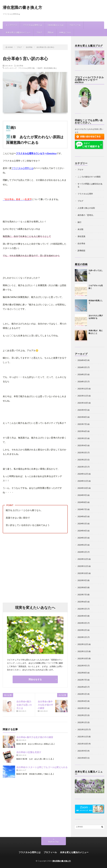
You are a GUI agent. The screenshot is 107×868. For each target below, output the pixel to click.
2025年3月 (82, 453)
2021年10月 (83, 744)
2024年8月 (82, 502)
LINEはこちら (65, 32)
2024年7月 (82, 509)
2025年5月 (82, 438)
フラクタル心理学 (85, 194)
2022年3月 (82, 708)
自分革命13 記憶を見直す (29, 752)
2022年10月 (83, 658)
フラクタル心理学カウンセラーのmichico (36, 153)
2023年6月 (82, 602)
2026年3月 (82, 367)
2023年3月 (82, 623)
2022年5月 (82, 694)
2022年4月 (82, 701)
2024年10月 (83, 488)
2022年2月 (82, 715)
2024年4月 (82, 531)
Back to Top (53, 842)
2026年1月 (82, 381)
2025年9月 (82, 410)
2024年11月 (83, 481)
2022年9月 (82, 666)
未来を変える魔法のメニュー (18, 32)
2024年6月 (82, 516)
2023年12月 (83, 559)
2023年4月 (82, 616)
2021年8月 (82, 758)
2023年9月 (82, 580)
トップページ (11, 25)
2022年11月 (83, 651)
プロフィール (75, 25)
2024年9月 (82, 495)
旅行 (79, 222)
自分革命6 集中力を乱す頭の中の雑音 (45, 705)
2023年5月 (82, 609)
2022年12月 (83, 644)
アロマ (80, 170)
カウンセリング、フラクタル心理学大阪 (20, 68)
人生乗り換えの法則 (86, 208)
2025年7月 (82, 424)
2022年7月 (82, 680)
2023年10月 (83, 573)
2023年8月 (82, 587)
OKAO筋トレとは (56, 25)
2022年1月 (82, 722)
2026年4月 (82, 360)
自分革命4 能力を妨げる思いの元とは (24, 705)
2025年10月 (83, 403)
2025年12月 (83, 389)
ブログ (39, 32)
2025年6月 (82, 431)
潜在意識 (81, 236)
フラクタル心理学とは (32, 25)
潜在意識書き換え (50, 68)
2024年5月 (82, 524)
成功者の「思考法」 (86, 215)
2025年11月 (83, 396)
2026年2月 (82, 374)
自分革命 (20, 66)
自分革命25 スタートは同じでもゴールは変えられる (42, 767)
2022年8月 (82, 673)
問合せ (51, 32)
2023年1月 (82, 637)
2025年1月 (82, 467)
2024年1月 (82, 552)
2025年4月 (82, 445)
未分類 (80, 229)
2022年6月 (82, 687)
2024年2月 (82, 545)
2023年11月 (83, 566)
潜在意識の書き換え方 (22, 7)
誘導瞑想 (81, 251)
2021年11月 (83, 737)
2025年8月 (82, 417)
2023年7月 (82, 595)
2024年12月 (83, 474)
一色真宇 (39, 68)
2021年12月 (83, 729)
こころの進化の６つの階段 (89, 177)
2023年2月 (82, 630)
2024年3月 (82, 538)
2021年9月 (82, 751)
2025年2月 (82, 460)
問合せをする (35, 679)
